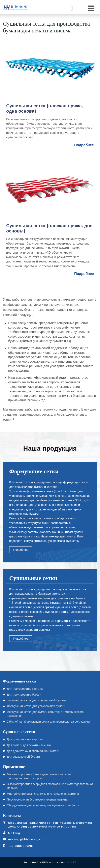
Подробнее (84, 145)
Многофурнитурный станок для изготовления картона (43, 794)
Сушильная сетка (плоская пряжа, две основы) (49, 228)
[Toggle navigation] (91, 8)
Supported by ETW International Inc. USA (50, 862)
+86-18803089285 (21, 846)
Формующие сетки (34, 472)
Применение (14, 766)
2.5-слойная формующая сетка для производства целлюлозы (48, 721)
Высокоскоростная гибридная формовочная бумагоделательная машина (50, 786)
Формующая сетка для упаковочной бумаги (36, 706)
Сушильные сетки (33, 578)
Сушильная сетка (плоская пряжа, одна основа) (45, 109)
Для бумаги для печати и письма (29, 745)
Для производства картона (25, 689)
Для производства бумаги (24, 694)
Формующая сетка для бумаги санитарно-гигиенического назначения (45, 714)
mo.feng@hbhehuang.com (27, 839)
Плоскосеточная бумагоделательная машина (37, 799)
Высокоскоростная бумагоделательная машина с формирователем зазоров (40, 776)
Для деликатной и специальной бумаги (33, 751)
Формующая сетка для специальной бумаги (36, 700)
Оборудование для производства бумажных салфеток (43, 805)
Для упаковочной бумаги (23, 757)
